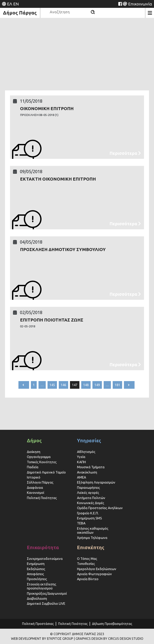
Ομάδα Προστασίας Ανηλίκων (100, 508)
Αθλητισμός (86, 452)
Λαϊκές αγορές (88, 493)
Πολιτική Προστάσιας (38, 624)
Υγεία (81, 457)
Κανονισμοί (35, 493)
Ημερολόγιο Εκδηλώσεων (97, 569)
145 (52, 385)
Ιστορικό (34, 477)
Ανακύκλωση (87, 472)
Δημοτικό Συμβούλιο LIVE (46, 603)
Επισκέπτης (91, 547)
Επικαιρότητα (43, 547)
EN (16, 4)
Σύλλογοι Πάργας (40, 482)
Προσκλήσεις (37, 579)
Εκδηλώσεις (36, 569)
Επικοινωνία (140, 4)
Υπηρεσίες (89, 441)
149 (97, 385)
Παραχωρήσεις (89, 487)
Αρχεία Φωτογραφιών (94, 574)
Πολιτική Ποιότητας (42, 498)
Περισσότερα (125, 153)
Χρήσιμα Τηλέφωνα (92, 538)
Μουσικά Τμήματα (91, 467)
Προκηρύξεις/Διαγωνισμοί (47, 593)
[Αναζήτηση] (93, 12)
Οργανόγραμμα (39, 457)
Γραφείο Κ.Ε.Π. (88, 513)
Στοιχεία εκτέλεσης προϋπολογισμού (42, 586)
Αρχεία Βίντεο (88, 579)
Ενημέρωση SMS (89, 518)
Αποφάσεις (35, 574)
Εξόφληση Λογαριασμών (96, 482)
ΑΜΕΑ (82, 477)
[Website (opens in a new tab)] (120, 4)
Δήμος (34, 441)
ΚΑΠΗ (81, 462)
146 (63, 385)
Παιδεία (33, 467)
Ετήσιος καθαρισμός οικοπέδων (93, 530)
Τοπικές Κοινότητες (42, 462)
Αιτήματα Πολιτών (91, 498)
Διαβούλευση (37, 598)
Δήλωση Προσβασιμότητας (112, 624)
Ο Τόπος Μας (87, 559)
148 (86, 385)
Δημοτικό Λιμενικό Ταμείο (46, 472)
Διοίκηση (34, 452)
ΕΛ (10, 4)
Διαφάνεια (35, 487)
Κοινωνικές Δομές (91, 503)
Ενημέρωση (36, 564)
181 (117, 385)
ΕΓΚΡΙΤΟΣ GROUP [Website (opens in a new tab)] (60, 639)
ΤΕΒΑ (81, 523)
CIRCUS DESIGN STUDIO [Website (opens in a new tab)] (126, 639)
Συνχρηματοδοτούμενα (45, 559)
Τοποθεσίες (86, 564)
